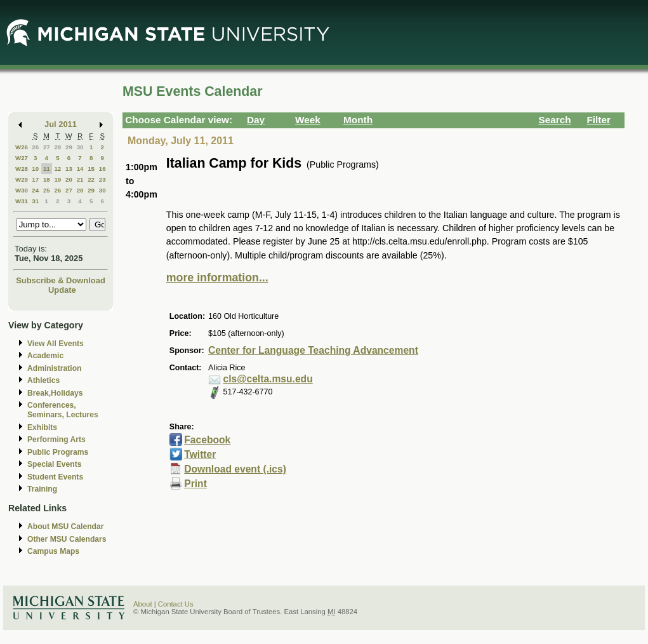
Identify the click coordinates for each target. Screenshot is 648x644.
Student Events (55, 477)
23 (102, 179)
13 (69, 169)
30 (80, 147)
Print (195, 484)
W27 (22, 158)
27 (47, 147)
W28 (22, 169)
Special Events (54, 464)
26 (35, 147)
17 (35, 179)
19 (57, 179)
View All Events (56, 344)
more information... (217, 278)
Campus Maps (53, 551)
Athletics (43, 380)
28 (57, 147)
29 (69, 147)
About (143, 604)
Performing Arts (56, 439)
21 (80, 179)
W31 (22, 201)
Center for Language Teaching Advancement (313, 350)
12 (57, 169)
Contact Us (176, 604)
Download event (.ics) (235, 469)
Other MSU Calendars (67, 539)
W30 (22, 190)
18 (47, 179)
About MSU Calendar (65, 527)
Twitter (200, 454)
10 (35, 169)
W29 (22, 179)
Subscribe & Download (61, 280)
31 (35, 201)
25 (47, 190)
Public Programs (58, 452)
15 (91, 169)
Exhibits (42, 427)
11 (47, 169)
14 (80, 169)
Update (62, 290)
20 (69, 179)
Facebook (207, 440)
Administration (54, 368)
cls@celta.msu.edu (268, 379)
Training (42, 489)
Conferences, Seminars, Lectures (63, 410)
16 (102, 169)
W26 (22, 147)
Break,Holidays (55, 393)
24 (35, 190)
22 (91, 179)
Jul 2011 (61, 124)
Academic (45, 356)
